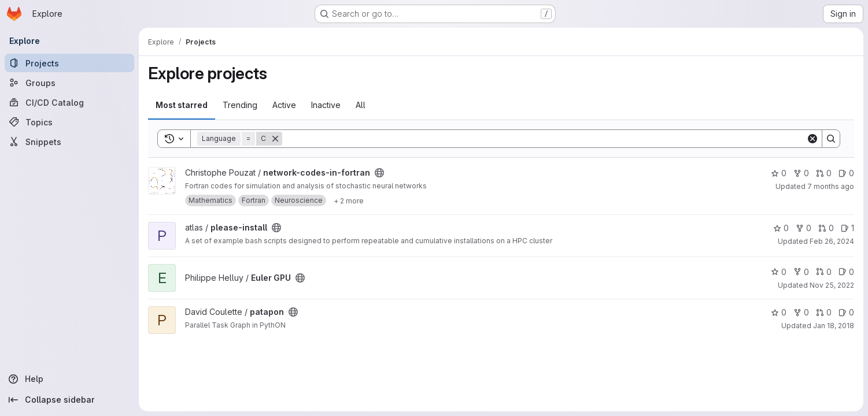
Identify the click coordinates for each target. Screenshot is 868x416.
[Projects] (69, 63)
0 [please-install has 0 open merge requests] (826, 228)
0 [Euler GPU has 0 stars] (779, 272)
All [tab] (361, 105)
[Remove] (275, 139)
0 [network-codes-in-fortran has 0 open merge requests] (824, 173)
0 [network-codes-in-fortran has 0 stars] (779, 173)
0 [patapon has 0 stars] (779, 312)
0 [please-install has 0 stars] (781, 228)
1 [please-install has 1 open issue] (847, 228)
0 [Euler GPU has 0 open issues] (846, 272)
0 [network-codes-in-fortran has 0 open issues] (846, 173)
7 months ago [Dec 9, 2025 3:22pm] (831, 186)
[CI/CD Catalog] (69, 102)
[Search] (544, 139)
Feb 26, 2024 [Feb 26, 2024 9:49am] (832, 241)
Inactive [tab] (326, 105)
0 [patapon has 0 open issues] (846, 312)
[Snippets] (69, 142)
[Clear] (812, 139)
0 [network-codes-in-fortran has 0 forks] (801, 173)
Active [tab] (284, 105)
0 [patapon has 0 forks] (801, 312)
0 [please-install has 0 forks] (804, 228)
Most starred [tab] (182, 105)
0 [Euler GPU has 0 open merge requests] (824, 272)
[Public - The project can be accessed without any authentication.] (379, 173)
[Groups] (69, 83)
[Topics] (69, 122)
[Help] (69, 379)
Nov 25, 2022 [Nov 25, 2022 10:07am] (832, 285)
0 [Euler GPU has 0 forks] (801, 272)
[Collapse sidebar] (69, 400)
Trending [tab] (240, 105)
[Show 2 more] (349, 200)
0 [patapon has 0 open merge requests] (824, 312)
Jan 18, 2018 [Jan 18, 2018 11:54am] (834, 326)
